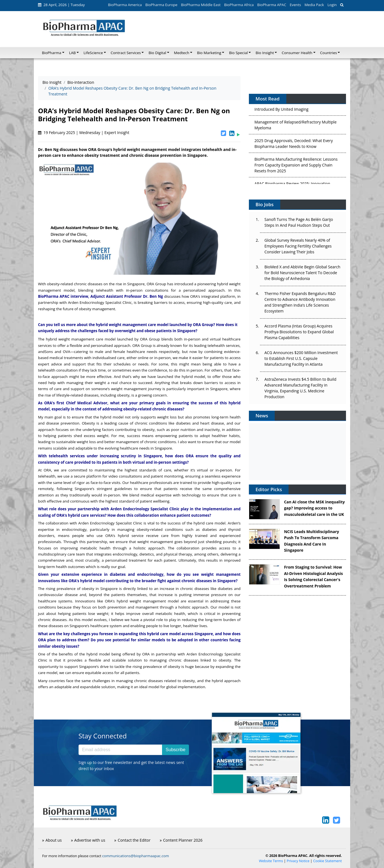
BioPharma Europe (161, 5)
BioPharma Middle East (201, 5)
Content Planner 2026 (181, 840)
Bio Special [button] (238, 53)
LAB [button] (72, 53)
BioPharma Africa (239, 5)
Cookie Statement (328, 861)
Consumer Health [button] (297, 53)
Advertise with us (88, 840)
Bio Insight (52, 82)
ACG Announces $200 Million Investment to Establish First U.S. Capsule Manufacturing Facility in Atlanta (301, 358)
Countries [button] (329, 53)
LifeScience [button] (93, 53)
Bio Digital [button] (157, 53)
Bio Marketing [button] (209, 53)
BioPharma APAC (272, 5)
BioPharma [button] (52, 53)
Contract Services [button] (126, 53)
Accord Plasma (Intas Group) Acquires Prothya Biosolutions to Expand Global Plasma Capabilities (299, 332)
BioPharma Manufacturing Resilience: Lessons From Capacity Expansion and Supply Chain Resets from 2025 (296, 166)
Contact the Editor (132, 840)
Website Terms (271, 861)
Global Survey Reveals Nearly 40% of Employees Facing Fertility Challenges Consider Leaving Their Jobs (298, 246)
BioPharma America (125, 5)
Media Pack (314, 5)
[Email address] (120, 750)
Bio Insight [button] (265, 53)
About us (52, 840)
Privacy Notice (298, 861)
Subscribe (175, 750)
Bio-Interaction (81, 82)
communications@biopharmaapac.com (136, 856)
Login (332, 5)
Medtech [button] (182, 53)
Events (295, 5)
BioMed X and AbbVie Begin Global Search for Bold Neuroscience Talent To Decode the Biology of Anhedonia (302, 273)
